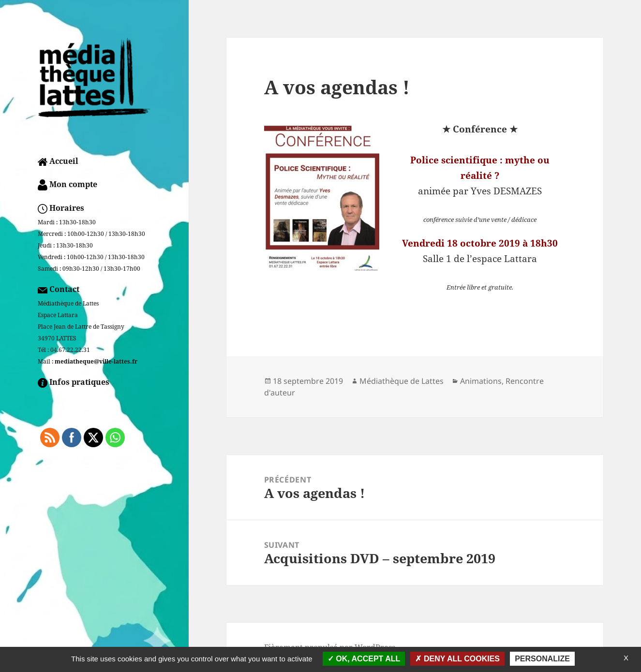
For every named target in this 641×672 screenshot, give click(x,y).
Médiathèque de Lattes (402, 381)
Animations (481, 381)
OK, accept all (364, 659)
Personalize (542, 659)
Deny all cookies (457, 659)
